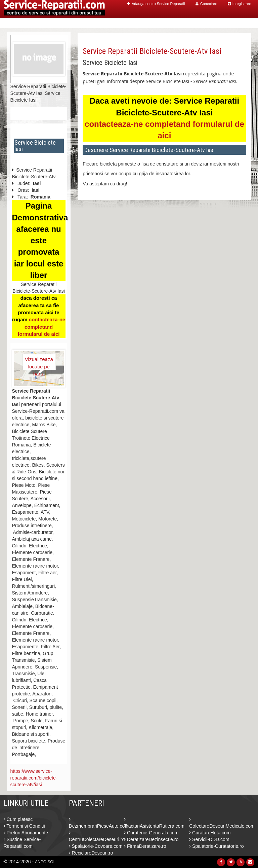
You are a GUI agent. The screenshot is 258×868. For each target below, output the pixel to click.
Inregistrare (240, 4)
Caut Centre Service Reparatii (168, 23)
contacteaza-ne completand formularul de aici (41, 327)
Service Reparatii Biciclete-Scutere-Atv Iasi (152, 51)
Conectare (206, 4)
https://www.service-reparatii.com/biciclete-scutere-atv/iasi (34, 778)
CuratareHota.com (210, 833)
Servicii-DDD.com (209, 839)
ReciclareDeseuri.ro (91, 853)
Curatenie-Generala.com (151, 833)
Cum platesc (18, 819)
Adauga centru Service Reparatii (156, 4)
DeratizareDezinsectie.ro (151, 839)
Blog (216, 23)
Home (118, 23)
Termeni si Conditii (24, 826)
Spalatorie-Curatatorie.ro (216, 846)
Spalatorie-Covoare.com (96, 846)
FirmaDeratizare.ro (145, 846)
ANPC (40, 862)
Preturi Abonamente (26, 833)
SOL (51, 862)
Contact (237, 23)
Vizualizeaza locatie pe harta (39, 363)
